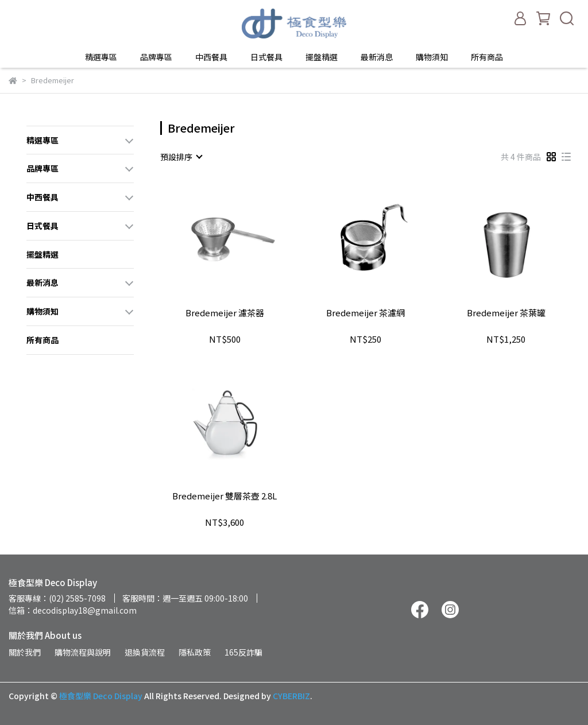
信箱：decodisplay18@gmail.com (73, 610)
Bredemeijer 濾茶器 (225, 313)
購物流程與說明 (83, 652)
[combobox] (181, 157)
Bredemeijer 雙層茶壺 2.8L (225, 496)
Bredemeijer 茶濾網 (365, 313)
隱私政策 (195, 652)
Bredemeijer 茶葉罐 (506, 313)
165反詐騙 (243, 652)
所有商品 (487, 57)
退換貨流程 (145, 652)
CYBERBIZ (291, 696)
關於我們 (25, 652)
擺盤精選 (322, 57)
